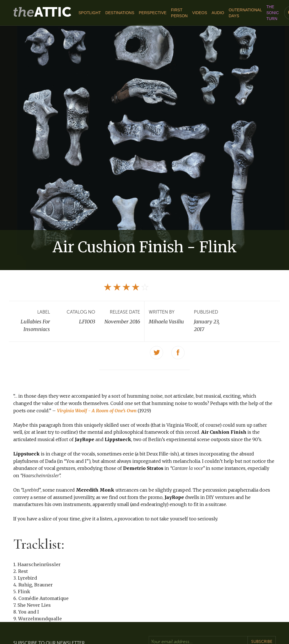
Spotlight (90, 13)
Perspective (153, 13)
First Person (179, 13)
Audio (218, 13)
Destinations (120, 13)
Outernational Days (245, 13)
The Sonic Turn (273, 13)
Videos (200, 13)
